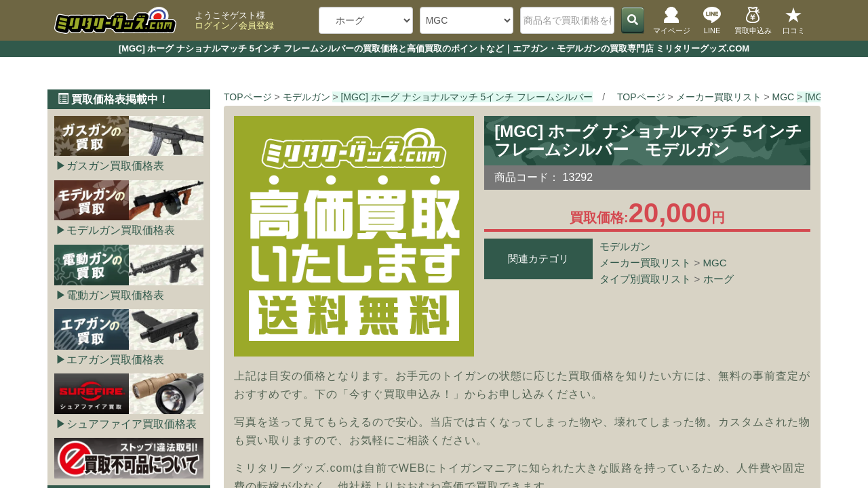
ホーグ (718, 279)
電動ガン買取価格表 (115, 295)
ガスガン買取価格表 (115, 166)
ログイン (212, 25)
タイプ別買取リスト (645, 279)
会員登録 (256, 25)
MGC (715, 263)
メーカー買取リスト (645, 263)
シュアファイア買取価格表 (132, 424)
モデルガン (625, 246)
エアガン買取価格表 (115, 360)
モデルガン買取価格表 (121, 230)
